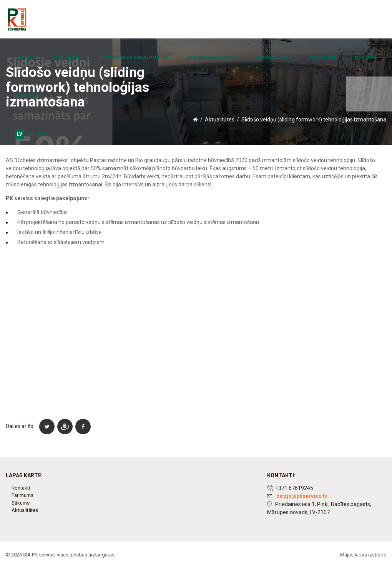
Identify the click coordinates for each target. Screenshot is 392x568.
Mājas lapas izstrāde (363, 555)
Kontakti (357, 58)
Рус (43, 96)
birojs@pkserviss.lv (302, 496)
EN (31, 96)
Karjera (323, 58)
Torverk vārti (243, 58)
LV (20, 96)
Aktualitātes (220, 120)
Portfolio (57, 58)
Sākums (22, 58)
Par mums (287, 58)
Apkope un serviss (188, 58)
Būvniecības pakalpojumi (117, 58)
